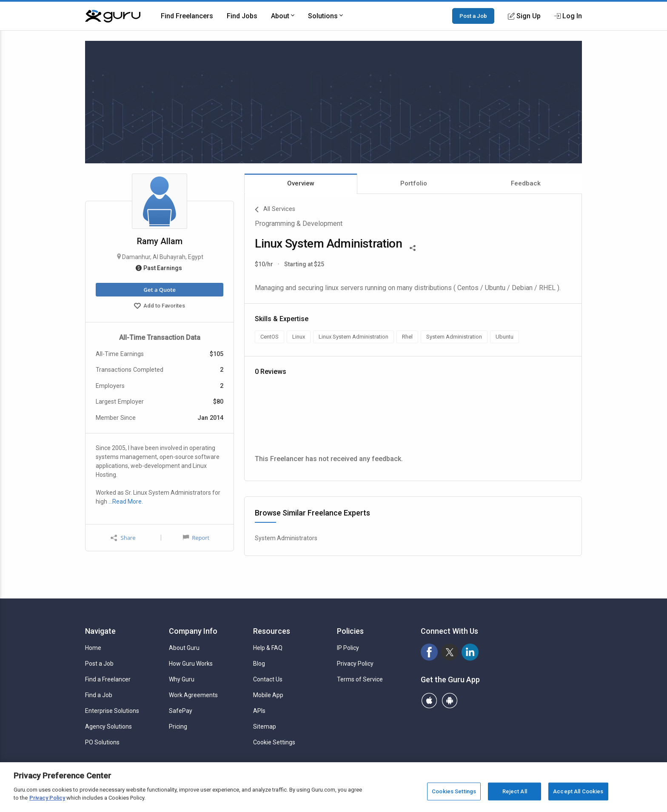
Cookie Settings (274, 742)
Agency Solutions (108, 727)
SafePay (181, 711)
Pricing (178, 727)
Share (123, 538)
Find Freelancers (187, 16)
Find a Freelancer (108, 679)
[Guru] (113, 16)
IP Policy (348, 648)
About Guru (184, 648)
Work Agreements (193, 695)
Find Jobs (242, 16)
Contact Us (268, 679)
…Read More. (126, 501)
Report (196, 538)
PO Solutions (102, 742)
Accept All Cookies (578, 791)
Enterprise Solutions (112, 711)
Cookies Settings (454, 791)
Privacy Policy (355, 664)
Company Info (193, 631)
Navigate (100, 631)
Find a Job (99, 695)
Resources (272, 631)
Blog (259, 664)
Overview (301, 183)
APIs (259, 711)
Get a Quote (159, 290)
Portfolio (414, 183)
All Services (275, 210)
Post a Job (473, 16)
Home (93, 648)
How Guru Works (191, 664)
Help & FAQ (268, 648)
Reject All (515, 791)
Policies (350, 631)
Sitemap (265, 727)
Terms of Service (360, 679)
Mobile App (268, 695)
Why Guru (182, 679)
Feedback (526, 183)
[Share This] (413, 247)
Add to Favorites (160, 307)
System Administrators (286, 538)
